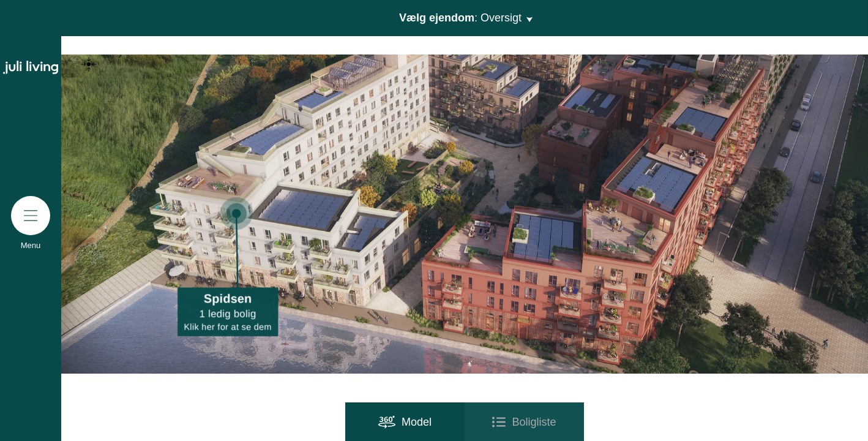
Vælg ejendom (465, 18)
